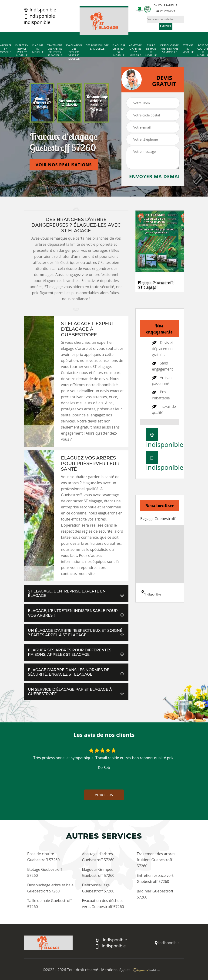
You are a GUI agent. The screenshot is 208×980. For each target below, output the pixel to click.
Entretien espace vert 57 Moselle (22, 50)
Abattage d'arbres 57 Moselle (135, 50)
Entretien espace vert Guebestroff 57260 (155, 878)
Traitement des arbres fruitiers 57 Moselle (55, 50)
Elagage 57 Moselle (38, 49)
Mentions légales (116, 970)
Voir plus (104, 795)
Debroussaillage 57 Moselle (97, 47)
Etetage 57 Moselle (188, 49)
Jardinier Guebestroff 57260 (155, 894)
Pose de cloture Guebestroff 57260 (43, 857)
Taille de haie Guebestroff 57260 (49, 904)
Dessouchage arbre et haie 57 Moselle (169, 49)
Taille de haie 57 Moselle (151, 50)
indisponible (40, 10)
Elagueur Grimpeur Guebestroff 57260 (98, 872)
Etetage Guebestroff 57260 (45, 872)
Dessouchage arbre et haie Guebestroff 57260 (50, 888)
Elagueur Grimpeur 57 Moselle (119, 50)
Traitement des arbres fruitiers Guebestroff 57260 (156, 860)
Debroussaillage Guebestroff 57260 (98, 888)
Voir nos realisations (64, 165)
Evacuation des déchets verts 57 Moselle (74, 52)
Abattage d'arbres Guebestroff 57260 (98, 857)
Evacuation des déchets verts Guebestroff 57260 (103, 904)
